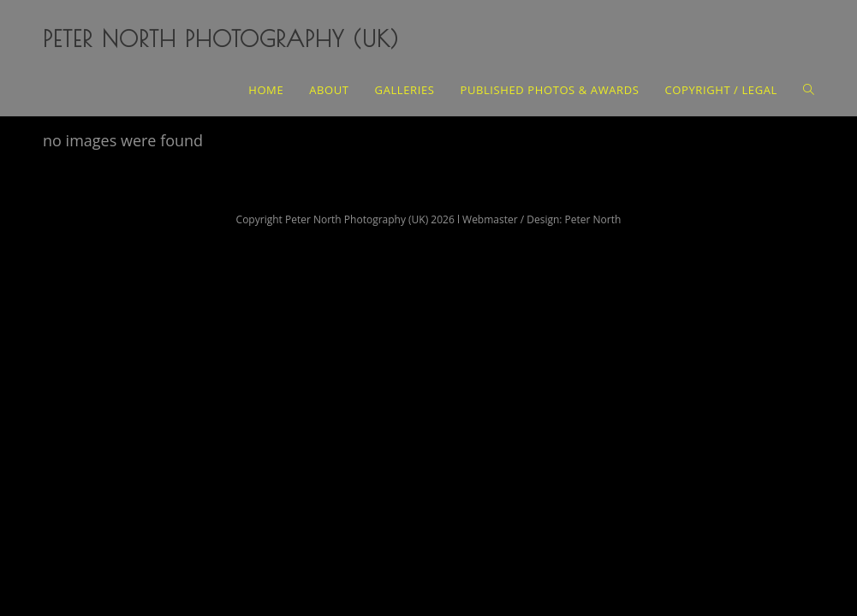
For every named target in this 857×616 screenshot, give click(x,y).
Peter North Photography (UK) (221, 38)
